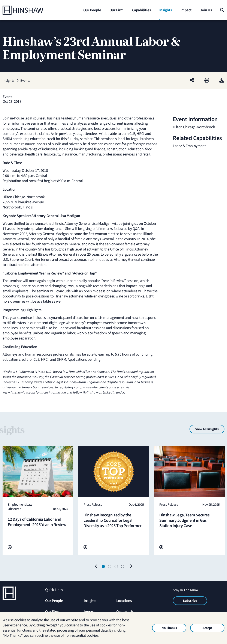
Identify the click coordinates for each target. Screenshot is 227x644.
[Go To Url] (10, 547)
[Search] (222, 10)
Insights (90, 601)
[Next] (131, 567)
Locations (124, 601)
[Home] (29, 10)
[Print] (207, 81)
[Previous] (96, 567)
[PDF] (222, 81)
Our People (54, 601)
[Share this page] (192, 81)
